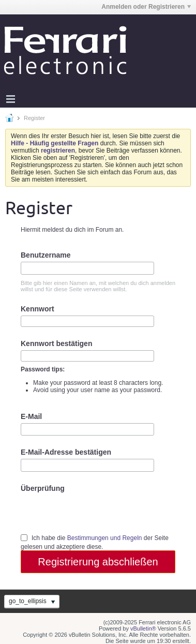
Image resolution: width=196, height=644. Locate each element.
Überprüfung (43, 488)
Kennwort (37, 309)
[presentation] (99, 513)
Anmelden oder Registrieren (146, 7)
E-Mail (31, 416)
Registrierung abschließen (98, 562)
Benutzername (46, 255)
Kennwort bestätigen (56, 343)
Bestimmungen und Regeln (105, 538)
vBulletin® (143, 628)
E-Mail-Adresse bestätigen (66, 452)
